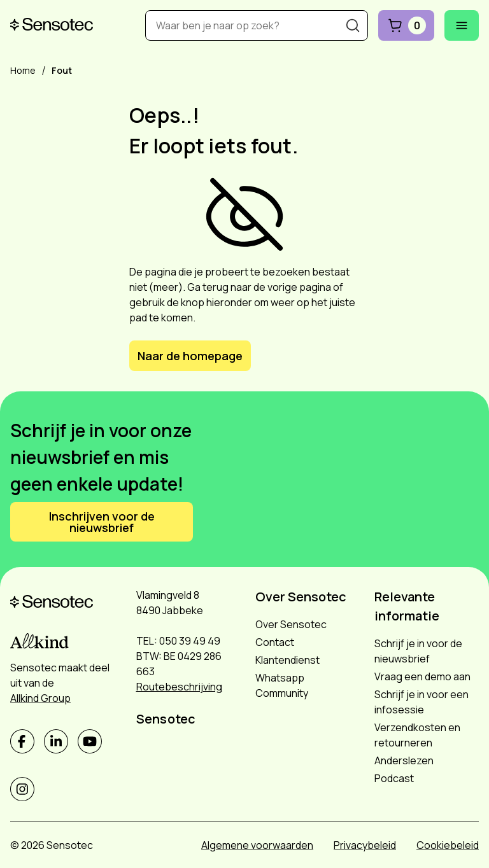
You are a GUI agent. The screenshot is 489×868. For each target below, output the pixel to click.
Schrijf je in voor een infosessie (422, 702)
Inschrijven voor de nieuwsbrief (102, 522)
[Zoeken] (353, 25)
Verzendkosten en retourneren (417, 735)
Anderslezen (404, 760)
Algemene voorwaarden (257, 845)
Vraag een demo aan (422, 676)
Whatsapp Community (282, 685)
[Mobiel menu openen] (462, 25)
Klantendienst (287, 660)
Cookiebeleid (448, 845)
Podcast (394, 778)
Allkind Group (40, 698)
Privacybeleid (365, 845)
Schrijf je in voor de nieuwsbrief (418, 651)
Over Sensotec (291, 624)
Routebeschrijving (179, 687)
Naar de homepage (190, 356)
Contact (275, 642)
